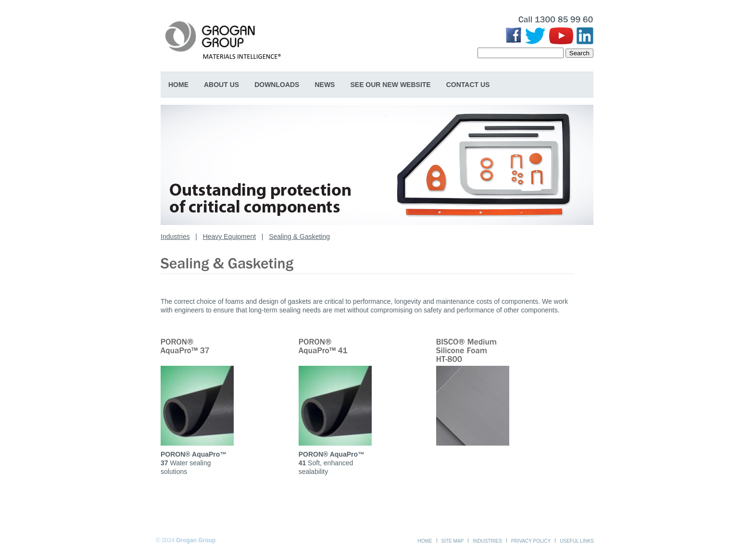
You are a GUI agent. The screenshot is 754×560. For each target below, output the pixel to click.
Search (579, 53)
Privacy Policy (531, 541)
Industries (175, 236)
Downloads (277, 85)
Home (178, 85)
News (325, 85)
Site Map (453, 541)
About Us (221, 85)
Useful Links (577, 541)
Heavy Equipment (230, 236)
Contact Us (468, 85)
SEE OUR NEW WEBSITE (390, 85)
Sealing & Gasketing (299, 236)
